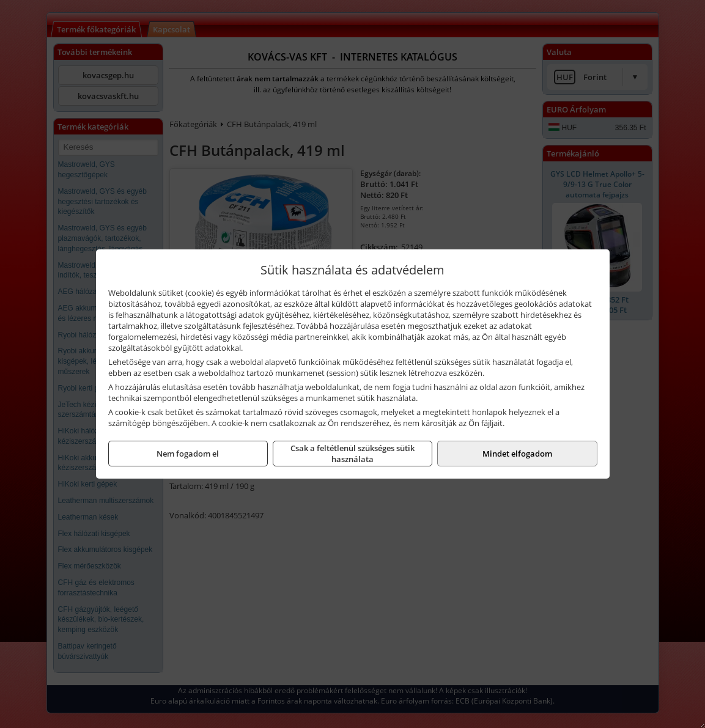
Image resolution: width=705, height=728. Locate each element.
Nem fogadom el (188, 454)
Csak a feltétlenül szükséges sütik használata (352, 454)
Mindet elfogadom (517, 454)
